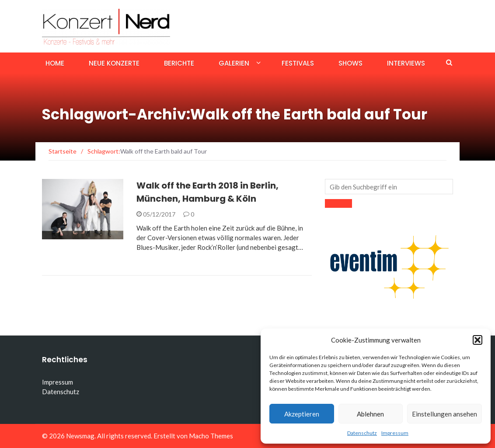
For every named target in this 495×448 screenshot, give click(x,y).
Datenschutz (362, 433)
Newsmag (80, 436)
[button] (478, 340)
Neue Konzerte (114, 63)
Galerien (234, 63)
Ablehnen (370, 414)
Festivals (298, 63)
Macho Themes (211, 436)
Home (55, 63)
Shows (350, 63)
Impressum (395, 433)
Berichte (179, 63)
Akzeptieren (302, 414)
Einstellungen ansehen (444, 414)
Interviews (406, 63)
